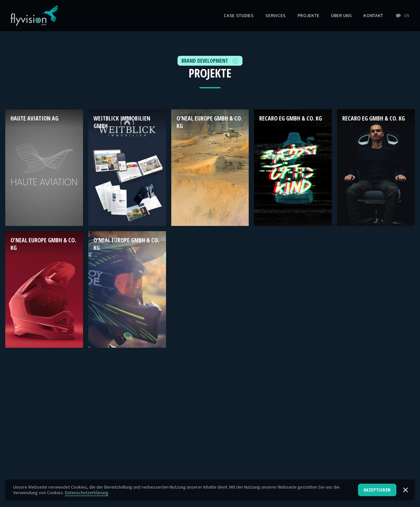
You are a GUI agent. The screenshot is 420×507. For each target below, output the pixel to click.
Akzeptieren (377, 490)
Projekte (309, 15)
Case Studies (239, 15)
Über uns (342, 15)
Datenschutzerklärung (87, 493)
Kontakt (373, 15)
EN (402, 15)
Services (276, 15)
